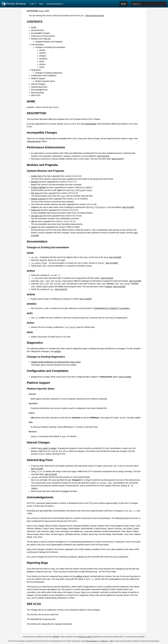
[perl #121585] (125, 377)
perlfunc (43, 53)
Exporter (35, 182)
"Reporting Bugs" (34, 141)
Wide (124, 4)
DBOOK (56, 637)
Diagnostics (36, 70)
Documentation (37, 45)
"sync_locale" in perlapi (47, 448)
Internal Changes (38, 84)
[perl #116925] (86, 299)
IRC (112, 641)
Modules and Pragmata (41, 39)
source (42, 11)
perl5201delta (32, 11)
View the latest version (95, 16)
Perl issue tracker (91, 641)
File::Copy (35, 193)
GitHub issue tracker (85, 637)
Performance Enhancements (43, 36)
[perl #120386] (115, 257)
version (34, 227)
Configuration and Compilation (44, 76)
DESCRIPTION (37, 30)
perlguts (43, 56)
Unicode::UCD (37, 216)
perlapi (42, 50)
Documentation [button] (54, 4)
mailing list (104, 641)
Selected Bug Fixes (39, 87)
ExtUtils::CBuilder (38, 187)
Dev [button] (41, 4)
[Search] (149, 4)
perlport (109, 287)
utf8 (33, 221)
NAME (34, 27)
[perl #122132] (61, 289)
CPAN (47, 11)
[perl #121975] (103, 156)
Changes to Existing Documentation (50, 47)
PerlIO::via (35, 210)
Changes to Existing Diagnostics (49, 73)
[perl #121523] (107, 278)
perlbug (79, 576)
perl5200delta (90, 124)
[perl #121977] (118, 159)
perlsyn (42, 64)
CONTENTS (35, 22)
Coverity (65, 491)
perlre (42, 61)
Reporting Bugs (37, 93)
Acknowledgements (39, 90)
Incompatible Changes (40, 33)
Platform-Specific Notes (45, 81)
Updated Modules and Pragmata (49, 42)
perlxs (42, 67)
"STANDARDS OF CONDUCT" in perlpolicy (111, 308)
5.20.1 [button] (32, 4)
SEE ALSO (36, 95)
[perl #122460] (37, 469)
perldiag (57, 351)
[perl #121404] (135, 281)
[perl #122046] (119, 287)
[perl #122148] (51, 474)
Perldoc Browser (14, 4)
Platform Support (38, 78)
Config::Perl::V (37, 176)
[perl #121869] (112, 263)
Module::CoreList (38, 199)
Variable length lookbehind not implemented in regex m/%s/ (56, 362)
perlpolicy (43, 59)
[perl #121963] (128, 207)
